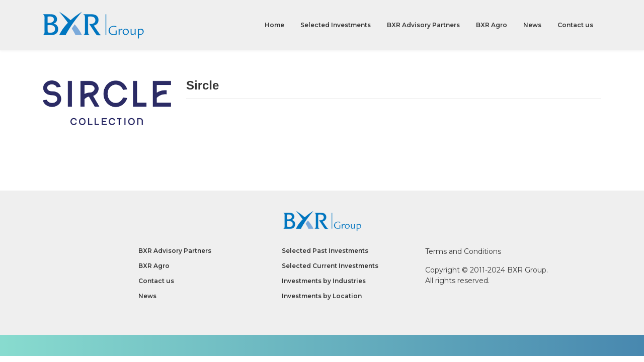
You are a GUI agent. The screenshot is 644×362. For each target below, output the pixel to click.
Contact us (575, 25)
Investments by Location (322, 296)
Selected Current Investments (330, 266)
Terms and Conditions (463, 251)
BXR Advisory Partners (423, 25)
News (532, 25)
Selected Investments (336, 25)
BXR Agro (492, 25)
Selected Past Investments (325, 251)
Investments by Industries (324, 281)
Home (274, 25)
